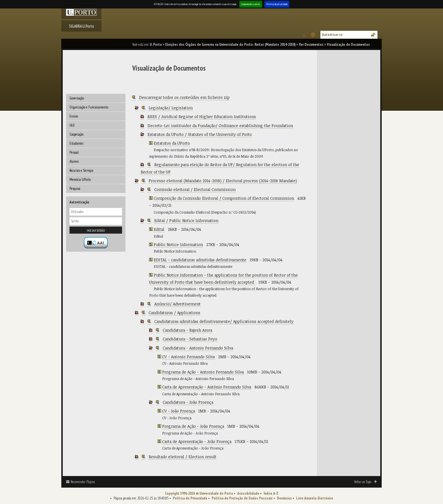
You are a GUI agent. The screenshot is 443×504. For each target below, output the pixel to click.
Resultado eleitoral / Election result (183, 457)
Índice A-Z (271, 493)
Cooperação (76, 134)
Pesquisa (75, 189)
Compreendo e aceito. (251, 4)
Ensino (74, 116)
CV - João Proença (179, 411)
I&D (72, 125)
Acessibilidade (248, 493)
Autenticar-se (332, 35)
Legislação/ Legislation (171, 108)
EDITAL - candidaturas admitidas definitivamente (200, 260)
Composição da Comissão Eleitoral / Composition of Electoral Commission (224, 198)
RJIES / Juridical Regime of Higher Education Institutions (202, 117)
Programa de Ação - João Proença (193, 426)
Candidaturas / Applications (174, 313)
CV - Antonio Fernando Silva (188, 357)
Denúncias (284, 498)
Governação (77, 98)
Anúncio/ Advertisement (177, 304)
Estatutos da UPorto (172, 143)
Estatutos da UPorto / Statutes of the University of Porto (200, 134)
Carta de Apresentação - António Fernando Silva (207, 387)
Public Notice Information (178, 245)
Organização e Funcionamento (89, 107)
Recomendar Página (83, 482)
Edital (159, 229)
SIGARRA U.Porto (82, 26)
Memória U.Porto (80, 180)
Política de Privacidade (190, 498)
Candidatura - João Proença (188, 402)
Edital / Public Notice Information (186, 220)
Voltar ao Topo (363, 482)
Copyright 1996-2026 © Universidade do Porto (199, 493)
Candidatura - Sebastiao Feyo (190, 339)
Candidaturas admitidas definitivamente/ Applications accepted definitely (224, 321)
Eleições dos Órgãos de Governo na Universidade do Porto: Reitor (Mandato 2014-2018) (230, 44)
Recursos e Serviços (81, 170)
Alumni (74, 161)
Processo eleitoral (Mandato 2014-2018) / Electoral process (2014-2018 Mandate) (223, 181)
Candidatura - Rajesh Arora (187, 330)
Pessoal (74, 152)
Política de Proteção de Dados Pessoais (242, 498)
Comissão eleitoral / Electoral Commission (195, 189)
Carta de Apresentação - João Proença (197, 441)
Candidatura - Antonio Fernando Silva (198, 348)
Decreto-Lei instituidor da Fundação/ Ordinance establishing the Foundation (220, 126)
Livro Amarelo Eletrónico (315, 498)
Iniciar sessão (96, 230)
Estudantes (76, 143)
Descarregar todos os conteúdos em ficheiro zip (184, 97)
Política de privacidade (277, 4)
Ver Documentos (311, 44)
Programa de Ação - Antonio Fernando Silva (203, 372)
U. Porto (156, 44)
